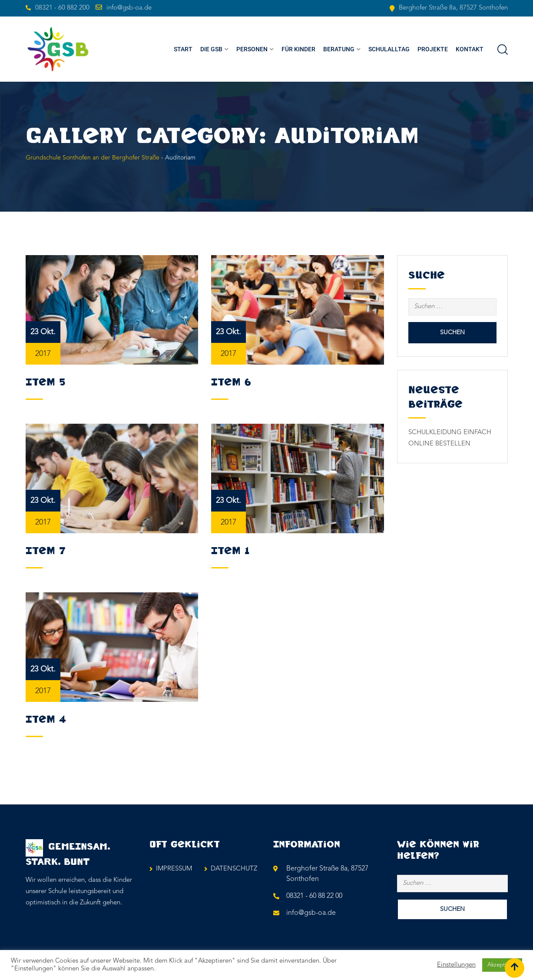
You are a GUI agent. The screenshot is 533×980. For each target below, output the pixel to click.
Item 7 (46, 551)
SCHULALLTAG (389, 49)
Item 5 (45, 382)
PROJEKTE (433, 49)
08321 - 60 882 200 (62, 8)
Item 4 (46, 720)
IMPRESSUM (174, 869)
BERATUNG (339, 49)
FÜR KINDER (298, 49)
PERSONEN (252, 49)
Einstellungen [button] (456, 965)
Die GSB (211, 49)
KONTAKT (470, 49)
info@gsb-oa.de (129, 8)
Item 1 (230, 551)
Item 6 (231, 382)
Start (183, 49)
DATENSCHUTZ (234, 869)
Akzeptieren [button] (502, 965)
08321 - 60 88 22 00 (314, 896)
